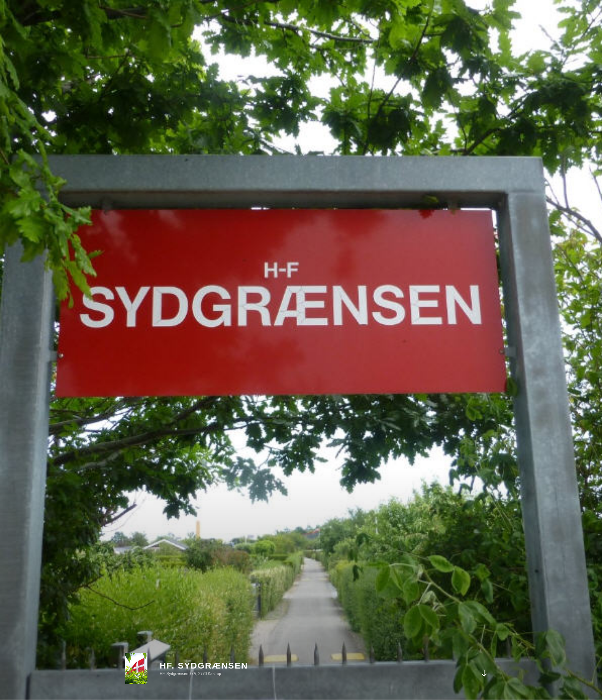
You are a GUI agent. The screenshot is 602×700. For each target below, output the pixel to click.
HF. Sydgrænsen (204, 666)
